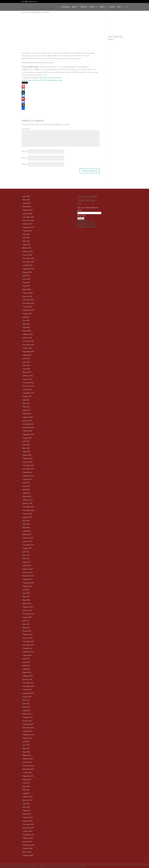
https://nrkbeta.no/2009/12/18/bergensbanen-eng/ (45, 80)
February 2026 (28, 210)
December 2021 (28, 383)
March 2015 (27, 631)
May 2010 (26, 807)
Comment (26, 129)
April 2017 (27, 562)
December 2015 (28, 614)
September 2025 (28, 227)
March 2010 (27, 814)
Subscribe (81, 218)
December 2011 (28, 766)
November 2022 (28, 345)
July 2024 (26, 276)
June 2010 (26, 804)
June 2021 (26, 403)
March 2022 (27, 372)
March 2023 (27, 331)
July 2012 (26, 741)
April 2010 (27, 811)
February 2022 (28, 376)
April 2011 (27, 793)
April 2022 (27, 369)
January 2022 (28, 379)
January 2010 (28, 821)
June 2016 (26, 593)
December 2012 (28, 724)
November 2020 (28, 427)
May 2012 (26, 748)
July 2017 (26, 552)
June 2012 (26, 745)
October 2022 (28, 348)
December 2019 (28, 465)
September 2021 (28, 393)
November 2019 (28, 469)
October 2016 (28, 579)
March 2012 (27, 755)
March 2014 (27, 672)
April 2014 (27, 669)
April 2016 (27, 600)
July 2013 (26, 700)
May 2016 (26, 597)
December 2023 (28, 300)
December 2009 (28, 824)
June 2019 (26, 486)
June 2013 (26, 704)
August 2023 (27, 314)
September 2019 (28, 476)
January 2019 (28, 503)
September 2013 (28, 693)
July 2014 (26, 659)
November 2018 (28, 510)
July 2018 (26, 521)
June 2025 (26, 238)
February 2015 (28, 635)
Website (24, 164)
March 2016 (27, 604)
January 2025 (28, 255)
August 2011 (27, 779)
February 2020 (28, 459)
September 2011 (28, 776)
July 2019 (26, 483)
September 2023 (28, 310)
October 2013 (28, 690)
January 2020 (28, 462)
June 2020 (26, 445)
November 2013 (28, 686)
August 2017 (27, 548)
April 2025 (27, 245)
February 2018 (28, 538)
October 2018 (28, 514)
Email (24, 158)
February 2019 (28, 500)
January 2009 (28, 842)
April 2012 (27, 752)
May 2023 (26, 324)
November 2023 (28, 303)
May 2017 (26, 559)
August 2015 (27, 617)
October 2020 (28, 431)
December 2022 (28, 341)
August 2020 (27, 438)
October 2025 (28, 224)
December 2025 (28, 217)
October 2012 (28, 731)
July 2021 (26, 400)
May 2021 (26, 407)
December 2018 (28, 507)
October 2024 (28, 265)
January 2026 (28, 214)
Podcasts (84, 7)
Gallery (102, 7)
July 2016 (26, 590)
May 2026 (26, 200)
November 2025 (28, 220)
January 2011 (28, 800)
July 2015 (26, 621)
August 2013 (27, 697)
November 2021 (28, 386)
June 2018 (26, 524)
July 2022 (26, 358)
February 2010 (28, 817)
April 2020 (27, 452)
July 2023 (26, 317)
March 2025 (27, 248)
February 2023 (28, 334)
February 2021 (28, 417)
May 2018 (26, 528)
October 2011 (28, 773)
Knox (119, 7)
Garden (112, 7)
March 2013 (27, 714)
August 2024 (27, 272)
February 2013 (28, 717)
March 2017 (27, 566)
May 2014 (26, 666)
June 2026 (26, 196)
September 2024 (28, 269)
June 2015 (26, 624)
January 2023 (28, 338)
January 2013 (28, 721)
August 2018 (27, 517)
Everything (65, 7)
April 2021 (27, 410)
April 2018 (27, 531)
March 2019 (27, 497)
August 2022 (27, 355)
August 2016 (27, 586)
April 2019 (27, 493)
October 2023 (28, 307)
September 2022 (28, 352)
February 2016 (28, 607)
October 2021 (28, 390)
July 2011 (26, 783)
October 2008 (28, 848)
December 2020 (28, 424)
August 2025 (27, 231)
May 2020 (26, 448)
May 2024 (26, 283)
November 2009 (28, 828)
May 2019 (26, 490)
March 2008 (27, 852)
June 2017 (26, 555)
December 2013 (28, 683)
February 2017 (28, 569)
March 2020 (27, 455)
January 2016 (28, 610)
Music (74, 7)
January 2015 (28, 638)
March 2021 (27, 414)
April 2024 (27, 286)
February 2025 (28, 252)
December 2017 (28, 545)
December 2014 (28, 641)
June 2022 (26, 362)
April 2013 (27, 711)
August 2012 (27, 738)
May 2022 (26, 365)
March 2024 (27, 289)
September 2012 (28, 735)
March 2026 (27, 207)
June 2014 (26, 662)
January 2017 (28, 572)
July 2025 (26, 234)
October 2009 (28, 831)
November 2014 (28, 645)
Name (24, 152)
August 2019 (27, 479)
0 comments (45, 12)
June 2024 (26, 279)
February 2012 (28, 759)
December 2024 (28, 258)
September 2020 (28, 434)
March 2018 (27, 534)
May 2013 (26, 707)
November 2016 (28, 576)
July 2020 (26, 441)
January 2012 (28, 762)
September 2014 (28, 652)
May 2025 (26, 241)
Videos (92, 7)
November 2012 (28, 728)
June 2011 (26, 786)
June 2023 (26, 320)
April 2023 (27, 327)
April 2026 (27, 203)
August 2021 (27, 396)
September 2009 (28, 835)
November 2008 (28, 845)
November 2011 (28, 769)
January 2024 (28, 296)
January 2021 (28, 421)
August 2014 (27, 655)
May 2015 (26, 628)
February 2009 (28, 838)
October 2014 (28, 648)
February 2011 (28, 797)
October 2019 (28, 472)
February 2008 (28, 855)
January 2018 (28, 541)
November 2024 (28, 262)
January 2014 (28, 679)
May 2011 (26, 790)
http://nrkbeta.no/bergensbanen (51, 78)
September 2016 (28, 583)
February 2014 (28, 676)
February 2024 (28, 293)
